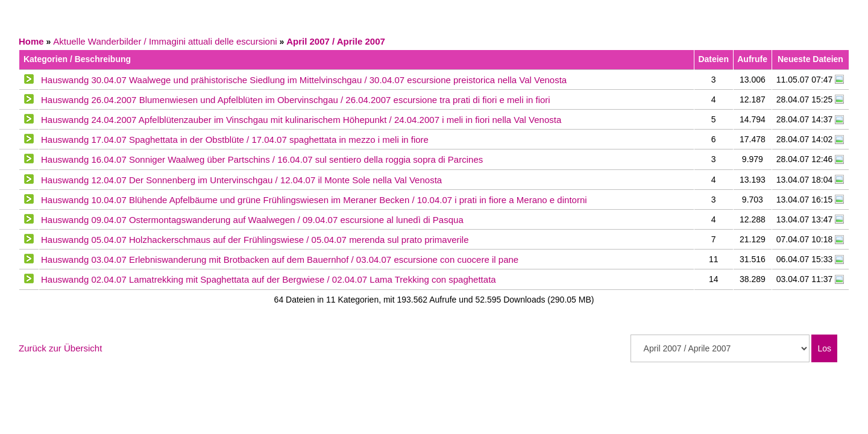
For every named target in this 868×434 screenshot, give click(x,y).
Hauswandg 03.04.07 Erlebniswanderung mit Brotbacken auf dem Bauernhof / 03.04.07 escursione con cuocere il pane (280, 259)
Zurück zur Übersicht (60, 348)
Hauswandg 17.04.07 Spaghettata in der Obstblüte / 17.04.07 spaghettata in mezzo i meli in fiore (235, 140)
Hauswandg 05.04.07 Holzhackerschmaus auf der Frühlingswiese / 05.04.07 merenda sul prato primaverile (255, 240)
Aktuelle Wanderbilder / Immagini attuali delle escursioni (165, 41)
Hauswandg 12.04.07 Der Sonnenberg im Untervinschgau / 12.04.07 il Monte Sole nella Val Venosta (241, 180)
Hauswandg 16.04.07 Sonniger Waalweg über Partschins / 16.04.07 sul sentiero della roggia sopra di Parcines (262, 159)
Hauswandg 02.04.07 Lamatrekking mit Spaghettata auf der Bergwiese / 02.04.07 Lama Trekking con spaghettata (269, 279)
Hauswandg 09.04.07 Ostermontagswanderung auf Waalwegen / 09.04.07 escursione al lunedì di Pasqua (252, 220)
